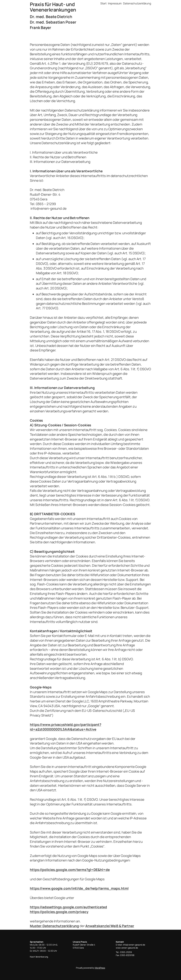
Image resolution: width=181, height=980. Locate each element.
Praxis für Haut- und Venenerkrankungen (53, 7)
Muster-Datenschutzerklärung (54, 926)
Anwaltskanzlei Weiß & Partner (110, 926)
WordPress (100, 968)
